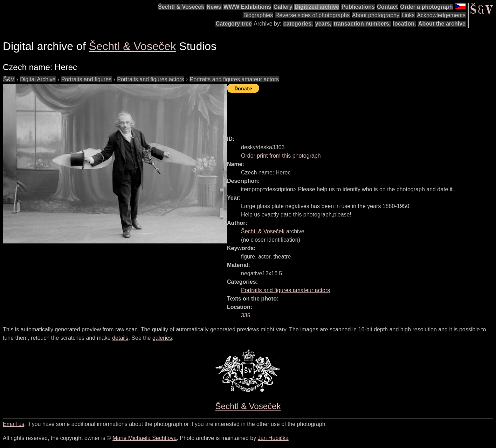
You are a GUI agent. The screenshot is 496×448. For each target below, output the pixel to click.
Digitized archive (317, 7)
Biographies (258, 15)
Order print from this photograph (281, 156)
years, (323, 24)
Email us (13, 424)
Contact (387, 7)
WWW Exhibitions (247, 7)
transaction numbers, (362, 24)
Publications (358, 7)
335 (246, 315)
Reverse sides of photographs (313, 15)
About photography (376, 15)
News (214, 7)
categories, (298, 24)
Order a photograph (426, 7)
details (120, 338)
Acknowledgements (441, 15)
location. (405, 24)
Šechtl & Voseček (181, 7)
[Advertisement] (354, 111)
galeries (162, 338)
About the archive (442, 24)
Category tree (234, 24)
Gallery (283, 7)
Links (408, 15)
